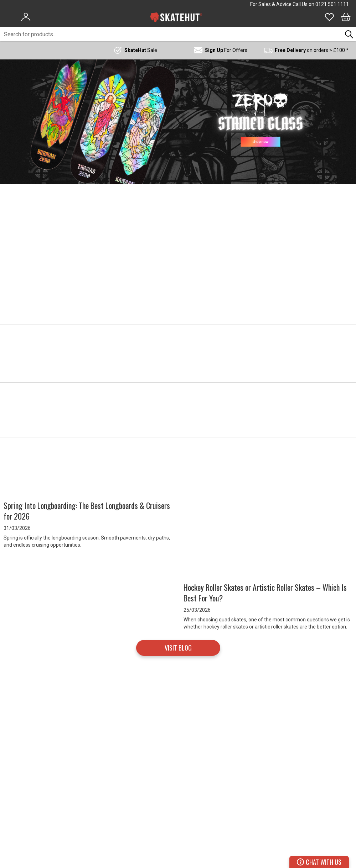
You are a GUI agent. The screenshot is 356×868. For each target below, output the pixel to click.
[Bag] (346, 17)
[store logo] (176, 17)
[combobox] (171, 34)
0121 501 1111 (332, 4)
